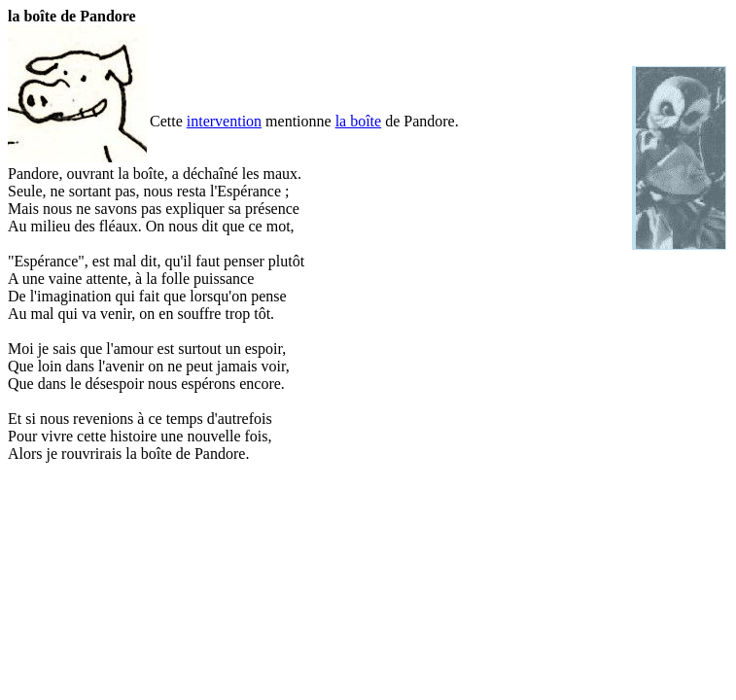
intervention (224, 121)
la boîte (359, 121)
